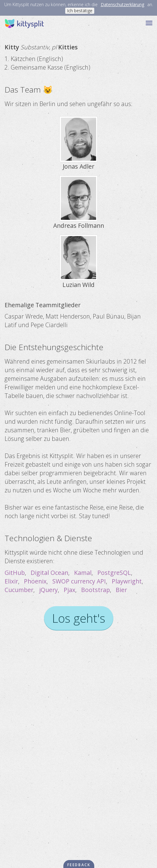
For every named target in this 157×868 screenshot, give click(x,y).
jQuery (49, 590)
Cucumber (19, 590)
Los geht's (79, 618)
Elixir (11, 581)
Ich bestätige (80, 11)
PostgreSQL (114, 573)
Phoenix (35, 581)
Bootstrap (95, 590)
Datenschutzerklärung (122, 4)
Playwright (127, 581)
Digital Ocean (49, 573)
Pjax (69, 590)
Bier (121, 590)
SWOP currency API (79, 581)
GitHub (15, 573)
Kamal (83, 573)
